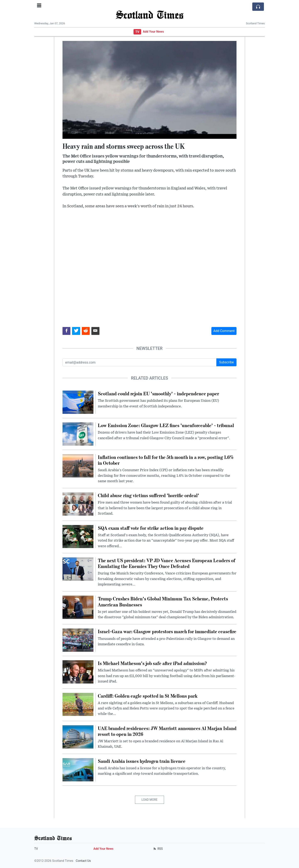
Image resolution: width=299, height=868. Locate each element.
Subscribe (226, 362)
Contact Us (83, 861)
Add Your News (153, 32)
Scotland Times (149, 14)
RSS (158, 849)
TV (137, 32)
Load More (150, 800)
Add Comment (224, 331)
